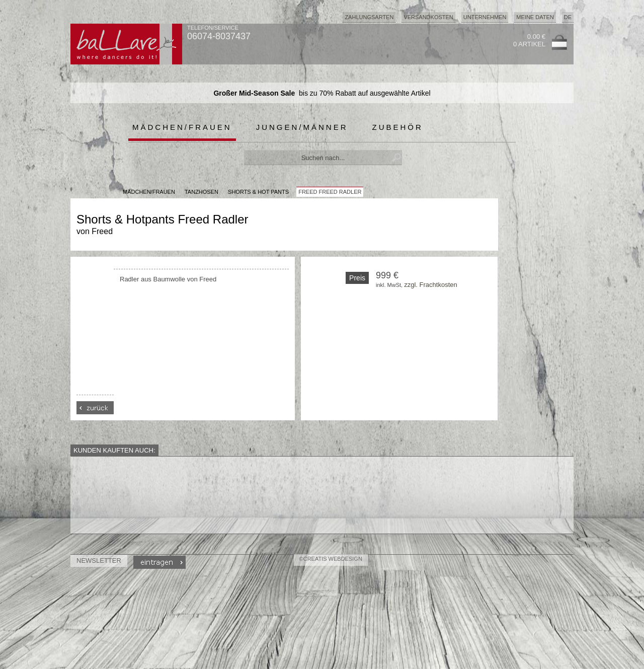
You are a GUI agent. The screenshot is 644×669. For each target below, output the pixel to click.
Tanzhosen (202, 192)
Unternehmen (485, 17)
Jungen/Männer (302, 127)
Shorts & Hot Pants (258, 192)
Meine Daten (535, 17)
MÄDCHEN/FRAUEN (149, 192)
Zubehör (398, 127)
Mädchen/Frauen (182, 127)
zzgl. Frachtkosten (431, 285)
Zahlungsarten (369, 17)
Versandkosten (428, 17)
